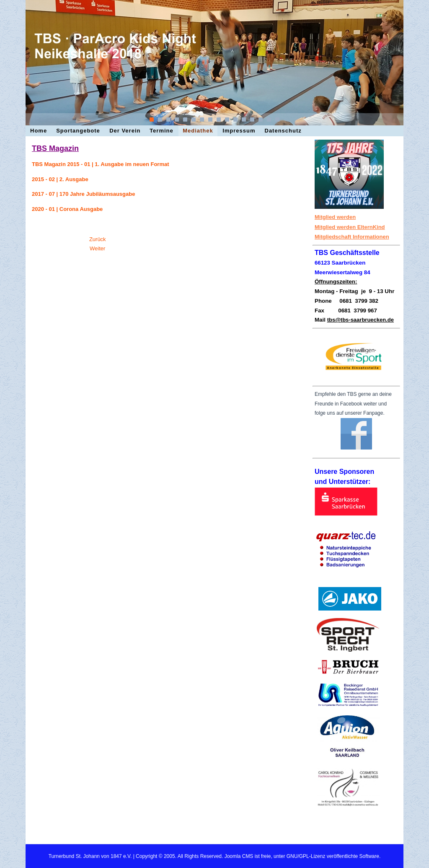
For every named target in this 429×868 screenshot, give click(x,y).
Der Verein (125, 131)
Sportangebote (78, 131)
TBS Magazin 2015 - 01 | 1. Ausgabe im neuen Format (101, 164)
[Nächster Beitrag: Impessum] (97, 248)
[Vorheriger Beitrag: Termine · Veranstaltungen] (98, 239)
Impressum (239, 131)
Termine (162, 131)
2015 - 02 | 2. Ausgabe (60, 179)
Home (39, 131)
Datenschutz (283, 131)
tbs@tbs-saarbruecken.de (361, 320)
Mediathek (198, 131)
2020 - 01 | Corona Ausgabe (67, 209)
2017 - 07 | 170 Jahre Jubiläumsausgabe (83, 194)
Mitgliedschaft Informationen (352, 237)
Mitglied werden (335, 217)
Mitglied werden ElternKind (350, 227)
